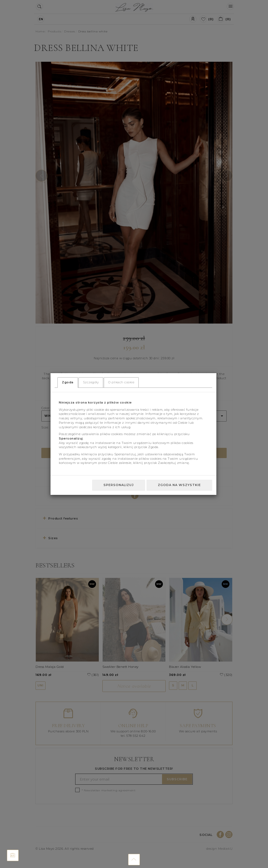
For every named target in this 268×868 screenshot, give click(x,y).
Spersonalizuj (119, 485)
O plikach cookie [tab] (121, 382)
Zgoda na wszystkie (179, 485)
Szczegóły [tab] (91, 382)
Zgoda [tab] (68, 382)
